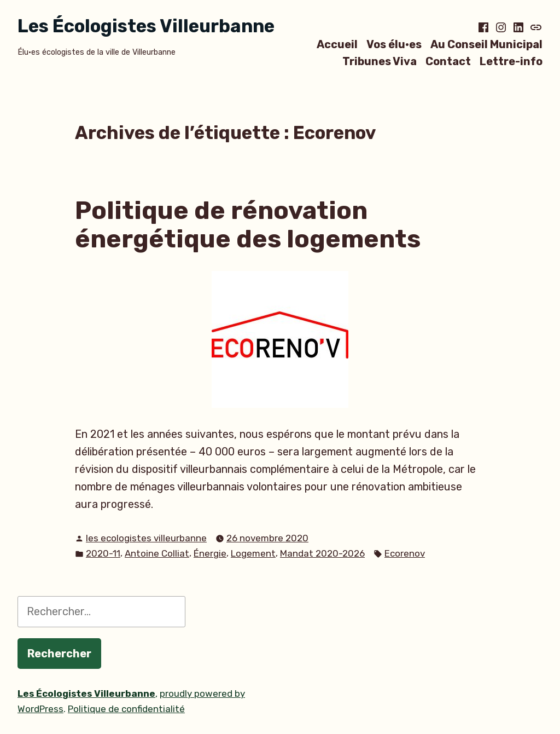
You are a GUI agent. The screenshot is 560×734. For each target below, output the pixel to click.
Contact (448, 62)
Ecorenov (405, 553)
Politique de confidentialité (126, 709)
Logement (253, 553)
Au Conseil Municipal (486, 44)
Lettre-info (511, 62)
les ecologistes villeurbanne (146, 538)
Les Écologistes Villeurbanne (146, 26)
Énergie (210, 553)
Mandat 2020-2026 (322, 553)
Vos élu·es (394, 44)
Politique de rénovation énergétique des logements (248, 225)
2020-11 (103, 553)
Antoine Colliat (157, 553)
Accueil (337, 44)
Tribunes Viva (380, 62)
